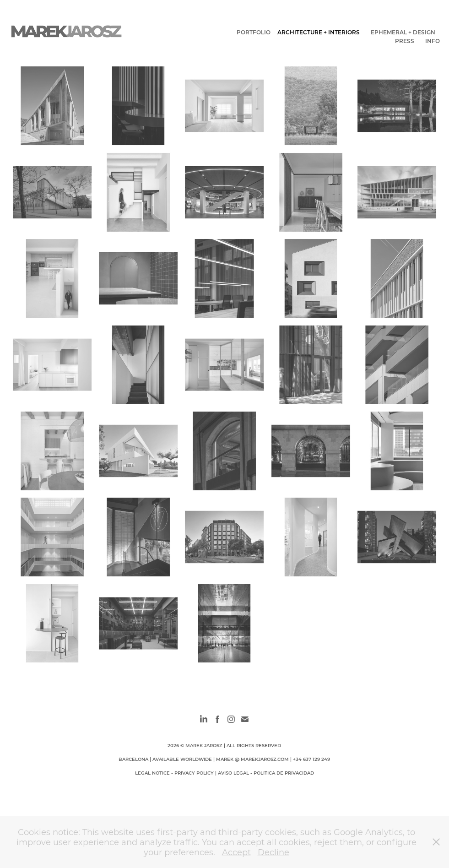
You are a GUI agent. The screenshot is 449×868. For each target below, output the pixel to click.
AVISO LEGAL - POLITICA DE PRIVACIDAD (266, 773)
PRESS (405, 41)
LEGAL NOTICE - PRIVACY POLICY (174, 773)
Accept (236, 852)
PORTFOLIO (254, 32)
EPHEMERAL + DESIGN (403, 32)
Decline (273, 852)
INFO (433, 41)
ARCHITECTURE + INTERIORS (319, 32)
